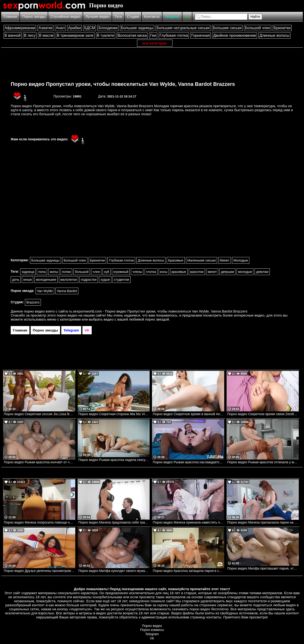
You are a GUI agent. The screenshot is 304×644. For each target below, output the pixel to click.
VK (187, 16)
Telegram (172, 16)
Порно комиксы (152, 630)
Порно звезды (34, 16)
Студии (133, 16)
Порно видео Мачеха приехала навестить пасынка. (188, 522)
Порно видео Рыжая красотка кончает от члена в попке (40, 462)
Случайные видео (65, 16)
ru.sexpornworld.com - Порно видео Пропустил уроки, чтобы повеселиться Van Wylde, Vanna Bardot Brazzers (158, 311)
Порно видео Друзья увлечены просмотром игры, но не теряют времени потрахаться (40, 571)
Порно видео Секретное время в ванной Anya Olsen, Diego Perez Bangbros (188, 414)
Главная (10, 16)
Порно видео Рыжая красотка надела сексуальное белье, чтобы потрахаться (114, 460)
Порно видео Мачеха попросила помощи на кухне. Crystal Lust (40, 522)
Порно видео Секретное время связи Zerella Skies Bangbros (263, 414)
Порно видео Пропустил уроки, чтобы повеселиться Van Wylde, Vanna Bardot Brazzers (123, 84)
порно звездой (157, 319)
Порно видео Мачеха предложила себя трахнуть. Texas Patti (114, 522)
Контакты (152, 16)
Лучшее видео (97, 16)
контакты (214, 617)
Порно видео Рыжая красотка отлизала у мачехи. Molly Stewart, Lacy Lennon (263, 462)
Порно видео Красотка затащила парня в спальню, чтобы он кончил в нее (188, 571)
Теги (118, 16)
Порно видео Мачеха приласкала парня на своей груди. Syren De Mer (263, 522)
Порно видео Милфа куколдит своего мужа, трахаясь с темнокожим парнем (114, 571)
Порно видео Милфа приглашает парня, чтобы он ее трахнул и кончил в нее (263, 568)
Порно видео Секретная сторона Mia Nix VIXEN (114, 414)
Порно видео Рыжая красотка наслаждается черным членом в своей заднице (188, 462)
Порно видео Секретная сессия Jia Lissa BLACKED (40, 414)
